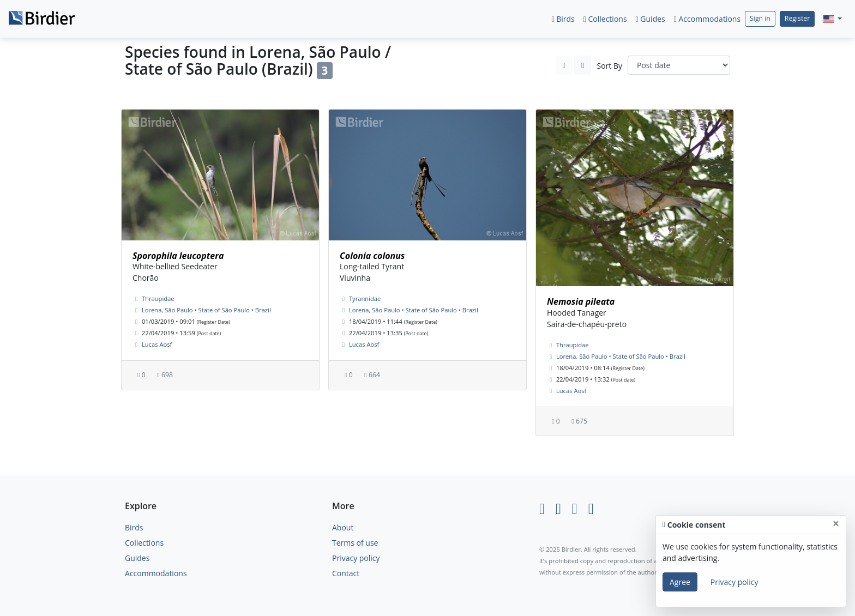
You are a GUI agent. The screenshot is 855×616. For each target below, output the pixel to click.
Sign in (760, 18)
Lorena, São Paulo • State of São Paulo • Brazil (206, 310)
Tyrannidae (365, 298)
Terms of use (355, 543)
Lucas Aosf (157, 344)
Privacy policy (356, 558)
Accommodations (707, 19)
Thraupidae (158, 298)
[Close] (836, 524)
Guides (651, 19)
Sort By (609, 66)
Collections (605, 19)
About (343, 527)
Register (797, 18)
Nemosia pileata (581, 301)
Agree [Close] (680, 582)
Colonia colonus (372, 256)
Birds (563, 19)
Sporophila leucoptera (178, 256)
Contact (346, 573)
